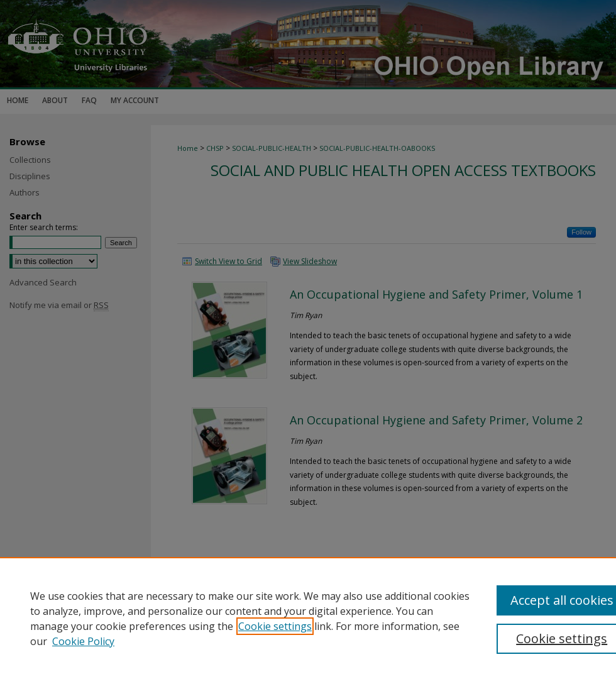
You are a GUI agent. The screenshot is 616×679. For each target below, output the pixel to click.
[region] (308, 618)
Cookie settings (275, 626)
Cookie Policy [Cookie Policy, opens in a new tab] (83, 641)
